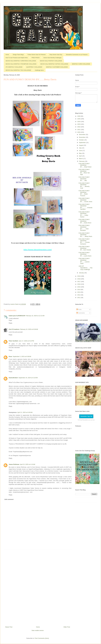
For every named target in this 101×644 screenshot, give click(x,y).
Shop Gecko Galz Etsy (56, 55)
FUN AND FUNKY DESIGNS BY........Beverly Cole (84, 186)
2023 (79, 124)
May (80, 153)
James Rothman (14, 464)
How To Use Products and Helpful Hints (17, 58)
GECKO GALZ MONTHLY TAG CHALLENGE (18, 70)
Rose (10, 356)
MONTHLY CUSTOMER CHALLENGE (57, 67)
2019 (79, 276)
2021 (79, 130)
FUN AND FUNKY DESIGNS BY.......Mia (84, 179)
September (83, 143)
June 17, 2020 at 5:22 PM (26, 341)
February (82, 161)
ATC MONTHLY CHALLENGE (14, 67)
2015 (79, 287)
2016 (79, 284)
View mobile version (38, 630)
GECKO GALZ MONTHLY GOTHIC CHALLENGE (54, 64)
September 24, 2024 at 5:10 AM (28, 378)
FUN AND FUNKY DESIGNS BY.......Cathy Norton (84, 214)
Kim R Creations (14, 329)
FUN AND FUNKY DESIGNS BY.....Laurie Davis (85, 254)
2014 (79, 290)
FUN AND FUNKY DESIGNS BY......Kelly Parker (85, 165)
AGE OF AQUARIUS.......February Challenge (85, 268)
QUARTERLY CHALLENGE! (34, 67)
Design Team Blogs (18, 55)
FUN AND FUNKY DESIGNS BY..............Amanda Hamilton (85, 207)
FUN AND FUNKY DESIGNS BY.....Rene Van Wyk (84, 172)
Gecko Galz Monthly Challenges (52, 58)
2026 (79, 116)
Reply (10, 323)
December (82, 135)
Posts (79, 309)
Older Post (67, 627)
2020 (79, 132)
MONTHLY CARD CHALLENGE (81, 64)
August (81, 145)
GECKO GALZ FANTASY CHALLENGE (51, 61)
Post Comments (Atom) (42, 638)
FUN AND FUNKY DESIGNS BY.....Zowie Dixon (85, 221)
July (80, 148)
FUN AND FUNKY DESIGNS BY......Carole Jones (85, 200)
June (81, 151)
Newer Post (9, 627)
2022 (79, 127)
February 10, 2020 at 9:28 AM (29, 329)
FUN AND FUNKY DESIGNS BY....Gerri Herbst (85, 248)
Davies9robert (13, 378)
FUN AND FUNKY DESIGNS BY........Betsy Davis (85, 235)
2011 (79, 298)
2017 (79, 282)
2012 (79, 295)
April (81, 156)
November (82, 137)
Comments (81, 313)
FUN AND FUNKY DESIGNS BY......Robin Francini (84, 193)
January (82, 273)
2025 (79, 119)
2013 (79, 292)
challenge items (39, 70)
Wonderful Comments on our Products (77, 55)
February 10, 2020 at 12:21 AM (35, 316)
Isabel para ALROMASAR (17, 316)
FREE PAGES (36, 58)
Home (7, 55)
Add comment (9, 499)
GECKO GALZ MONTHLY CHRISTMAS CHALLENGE (21, 61)
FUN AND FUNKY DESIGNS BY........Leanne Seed (84, 261)
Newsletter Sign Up (86, 416)
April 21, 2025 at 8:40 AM (25, 412)
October (82, 140)
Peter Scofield (13, 341)
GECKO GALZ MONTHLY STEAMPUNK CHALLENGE (21, 64)
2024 (79, 122)
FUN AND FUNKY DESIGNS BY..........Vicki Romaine (84, 228)
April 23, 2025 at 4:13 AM (27, 464)
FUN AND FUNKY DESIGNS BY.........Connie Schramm (84, 241)
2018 (79, 279)
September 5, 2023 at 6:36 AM (22, 356)
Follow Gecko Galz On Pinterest (37, 55)
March (81, 159)
